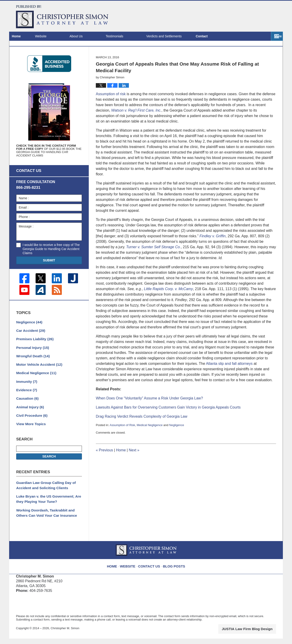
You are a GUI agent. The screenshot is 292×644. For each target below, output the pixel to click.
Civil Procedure (30, 425)
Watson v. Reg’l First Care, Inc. (136, 128)
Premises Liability (33, 354)
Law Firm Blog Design (254, 635)
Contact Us (150, 570)
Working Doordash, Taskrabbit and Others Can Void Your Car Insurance (48, 519)
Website (58, 36)
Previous (104, 467)
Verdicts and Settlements (181, 36)
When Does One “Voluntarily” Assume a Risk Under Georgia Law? (149, 416)
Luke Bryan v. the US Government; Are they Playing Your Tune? (46, 507)
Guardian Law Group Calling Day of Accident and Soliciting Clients (43, 494)
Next (134, 467)
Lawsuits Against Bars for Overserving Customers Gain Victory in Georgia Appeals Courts (168, 425)
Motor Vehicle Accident (37, 378)
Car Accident (29, 346)
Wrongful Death (31, 370)
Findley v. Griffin (212, 254)
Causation (26, 409)
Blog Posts (173, 570)
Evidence (26, 401)
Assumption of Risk (122, 443)
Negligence (177, 443)
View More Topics (30, 433)
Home (25, 36)
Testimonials (132, 36)
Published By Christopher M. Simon (247, 16)
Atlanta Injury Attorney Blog (62, 17)
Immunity (26, 394)
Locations (229, 36)
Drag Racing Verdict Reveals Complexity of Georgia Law (142, 434)
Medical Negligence (150, 443)
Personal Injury (31, 362)
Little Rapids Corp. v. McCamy (168, 306)
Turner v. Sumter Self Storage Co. (154, 264)
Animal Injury (29, 417)
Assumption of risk (111, 111)
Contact (264, 36)
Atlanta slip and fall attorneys (229, 381)
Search (49, 466)
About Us (94, 36)
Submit (49, 277)
